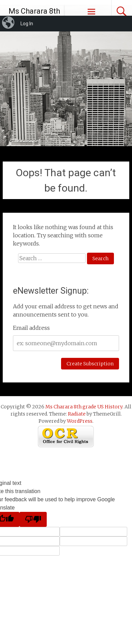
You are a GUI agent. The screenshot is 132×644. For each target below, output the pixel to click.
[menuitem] (9, 24)
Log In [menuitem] (27, 24)
